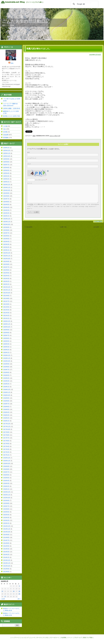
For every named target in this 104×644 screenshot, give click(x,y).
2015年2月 (6, 520)
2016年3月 (6, 483)
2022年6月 (6, 270)
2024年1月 (6, 216)
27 (5, 597)
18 (19, 591)
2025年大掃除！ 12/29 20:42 (12, 108)
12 (2, 591)
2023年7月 (6, 233)
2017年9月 (6, 432)
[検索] (84, 4)
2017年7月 (6, 438)
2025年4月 (6, 173)
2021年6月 (6, 304)
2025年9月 (6, 159)
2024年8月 (6, 196)
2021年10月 (7, 293)
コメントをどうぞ (55, 136)
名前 (28, 152)
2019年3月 (6, 381)
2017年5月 (6, 444)
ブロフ (29, 164)
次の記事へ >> (98, 227)
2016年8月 (6, 469)
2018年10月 (7, 395)
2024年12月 (7, 185)
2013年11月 (7, 563)
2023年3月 (6, 244)
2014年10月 (7, 532)
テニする (46, 638)
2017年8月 (6, 435)
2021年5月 (6, 307)
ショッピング (25, 638)
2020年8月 (6, 333)
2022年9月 (6, 261)
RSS (12, 63)
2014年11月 (7, 529)
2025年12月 (7, 150)
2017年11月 (7, 427)
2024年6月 (6, 202)
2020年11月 (7, 324)
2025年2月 (6, 179)
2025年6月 (6, 168)
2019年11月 (7, 358)
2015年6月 (6, 509)
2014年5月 (6, 546)
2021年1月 (6, 318)
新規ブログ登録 (88, 638)
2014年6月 (6, 543)
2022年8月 (6, 264)
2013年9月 (6, 569)
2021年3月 (6, 313)
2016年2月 (6, 486)
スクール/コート (55, 638)
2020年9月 (6, 330)
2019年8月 (6, 367)
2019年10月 (7, 361)
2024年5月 (6, 205)
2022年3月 (6, 279)
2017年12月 (7, 424)
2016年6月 (6, 475)
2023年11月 (7, 222)
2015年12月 (7, 492)
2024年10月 (7, 190)
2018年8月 (6, 401)
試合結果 (6, 135)
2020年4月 (6, 344)
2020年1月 (6, 353)
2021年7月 (6, 301)
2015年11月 (7, 495)
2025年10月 (7, 156)
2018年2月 (6, 418)
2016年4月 (6, 481)
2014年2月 (6, 555)
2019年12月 (7, 355)
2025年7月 (6, 165)
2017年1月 (6, 455)
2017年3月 (6, 449)
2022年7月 (6, 267)
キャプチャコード (41, 180)
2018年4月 (6, 412)
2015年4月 (6, 515)
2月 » (19, 599)
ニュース (33, 638)
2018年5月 (6, 409)
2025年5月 (6, 170)
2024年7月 (6, 199)
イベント (70, 638)
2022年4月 (6, 276)
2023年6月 (6, 236)
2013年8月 (6, 572)
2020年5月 (6, 341)
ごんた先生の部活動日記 (26, 21)
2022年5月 (6, 273)
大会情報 (63, 638)
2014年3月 (6, 552)
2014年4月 (6, 549)
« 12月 (3, 599)
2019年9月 (6, 364)
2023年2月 (6, 247)
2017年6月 (6, 441)
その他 (5, 126)
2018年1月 (6, 421)
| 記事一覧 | (63, 227)
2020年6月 (6, 338)
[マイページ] (30, 2)
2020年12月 (7, 321)
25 (19, 594)
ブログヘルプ (78, 638)
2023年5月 (6, 239)
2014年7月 (6, 540)
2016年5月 (6, 478)
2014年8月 (6, 538)
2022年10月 (7, 259)
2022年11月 (7, 256)
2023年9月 (6, 227)
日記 (34, 136)
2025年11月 (7, 153)
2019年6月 (6, 372)
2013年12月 (7, 560)
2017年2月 (6, 452)
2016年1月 (6, 489)
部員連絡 (6, 138)
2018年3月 (6, 415)
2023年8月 (6, 230)
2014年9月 (6, 535)
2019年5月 (6, 375)
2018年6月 (6, 407)
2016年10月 (7, 464)
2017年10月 (7, 429)
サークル (39, 638)
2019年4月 (6, 378)
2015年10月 (7, 498)
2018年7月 (6, 404)
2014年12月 (7, 526)
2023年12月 (7, 219)
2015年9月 (6, 501)
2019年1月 (6, 387)
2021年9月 (6, 296)
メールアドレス (32, 158)
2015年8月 (6, 503)
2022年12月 (7, 253)
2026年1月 (6, 148)
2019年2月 (6, 384)
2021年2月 (6, 316)
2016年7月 (6, 472)
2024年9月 (6, 193)
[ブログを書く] (39, 2)
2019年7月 (6, 370)
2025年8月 (6, 162)
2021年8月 (6, 298)
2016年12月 (7, 458)
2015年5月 (6, 512)
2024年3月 (6, 210)
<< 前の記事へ (29, 227)
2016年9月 (6, 466)
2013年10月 (7, 566)
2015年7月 (6, 506)
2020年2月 (6, 350)
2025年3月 (6, 176)
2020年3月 (6, 347)
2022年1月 (6, 284)
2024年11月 (7, 187)
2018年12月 (7, 390)
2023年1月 (6, 250)
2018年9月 (6, 398)
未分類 (5, 132)
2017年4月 (6, 446)
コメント (30, 183)
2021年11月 (7, 290)
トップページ (15, 638)
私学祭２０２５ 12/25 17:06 (11, 116)
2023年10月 (7, 224)
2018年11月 (7, 392)
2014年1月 (6, 557)
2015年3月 (6, 518)
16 (14, 591)
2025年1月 (6, 182)
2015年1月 (6, 523)
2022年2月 (6, 281)
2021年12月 (7, 287)
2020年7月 (6, 335)
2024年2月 (6, 213)
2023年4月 (6, 242)
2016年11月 (7, 461)
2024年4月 (6, 207)
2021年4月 (6, 310)
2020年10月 (7, 327)
